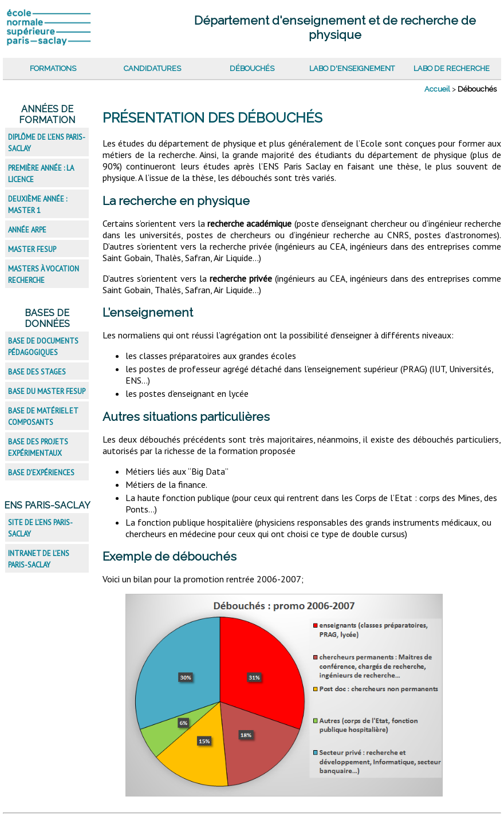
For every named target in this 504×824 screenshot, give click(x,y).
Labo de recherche (452, 68)
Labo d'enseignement (352, 68)
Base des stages (37, 372)
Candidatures (152, 68)
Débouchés (252, 68)
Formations (53, 68)
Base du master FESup (47, 391)
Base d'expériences (41, 473)
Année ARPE (27, 230)
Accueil (437, 89)
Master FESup (32, 249)
